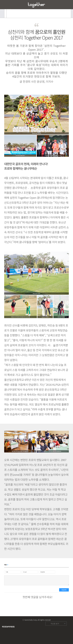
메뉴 (5, 5)
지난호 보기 (55, 624)
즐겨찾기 (68, 5)
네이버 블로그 (64, 619)
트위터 (60, 619)
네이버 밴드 (67, 619)
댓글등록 (64, 590)
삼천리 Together (37, 5)
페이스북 (57, 619)
